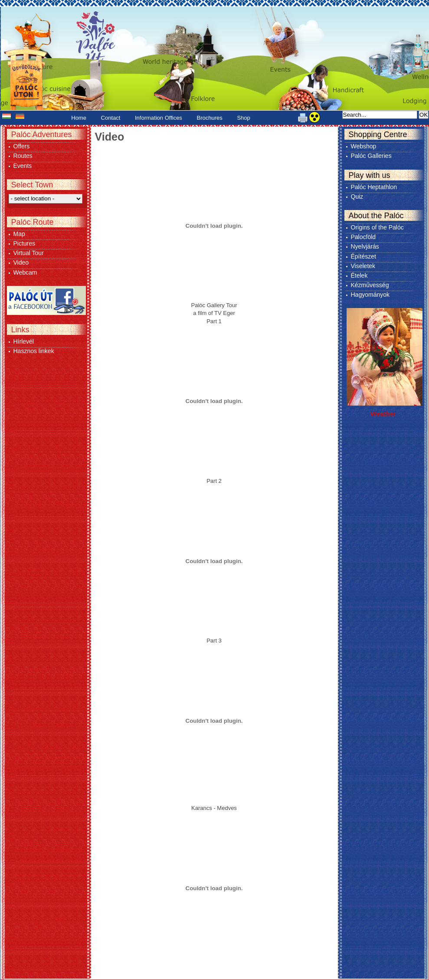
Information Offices (159, 118)
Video (21, 262)
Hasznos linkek (34, 351)
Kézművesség (370, 285)
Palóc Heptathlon (374, 187)
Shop (243, 118)
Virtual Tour (29, 253)
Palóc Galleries (371, 156)
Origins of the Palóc (377, 227)
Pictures (25, 243)
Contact (111, 118)
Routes (23, 156)
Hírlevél (24, 341)
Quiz (357, 197)
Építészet (364, 256)
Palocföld (364, 237)
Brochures (210, 118)
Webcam (25, 272)
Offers (22, 146)
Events (23, 166)
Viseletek (363, 266)
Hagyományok (370, 295)
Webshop (364, 146)
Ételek (359, 275)
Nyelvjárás (365, 246)
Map (19, 234)
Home (79, 118)
